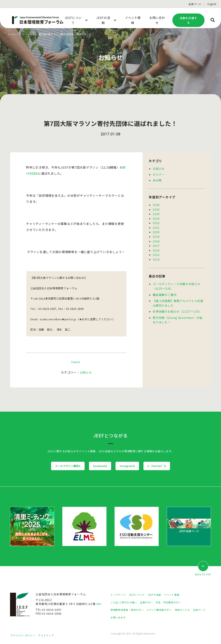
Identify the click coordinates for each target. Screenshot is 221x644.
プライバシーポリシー (25, 635)
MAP (100, 604)
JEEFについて (140, 595)
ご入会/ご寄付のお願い (126, 602)
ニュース (33, 34)
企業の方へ (151, 602)
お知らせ (86, 372)
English (212, 4)
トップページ (16, 34)
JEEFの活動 (160, 595)
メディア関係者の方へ (166, 610)
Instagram (136, 466)
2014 (156, 256)
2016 (156, 247)
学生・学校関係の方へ (176, 602)
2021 (156, 226)
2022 (156, 221)
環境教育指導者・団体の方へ (130, 610)
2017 (156, 243)
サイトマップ (51, 635)
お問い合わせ (137, 617)
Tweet (76, 362)
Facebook (92, 466)
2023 (156, 217)
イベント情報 (180, 595)
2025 (156, 208)
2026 (156, 204)
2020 (156, 230)
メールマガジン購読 (43, 466)
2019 (156, 234)
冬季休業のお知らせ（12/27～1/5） (177, 307)
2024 (156, 213)
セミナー (159, 174)
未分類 (157, 180)
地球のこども (193, 610)
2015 (156, 252)
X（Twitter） (182, 466)
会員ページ (195, 4)
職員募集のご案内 (165, 291)
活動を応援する (188, 20)
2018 (156, 239)
